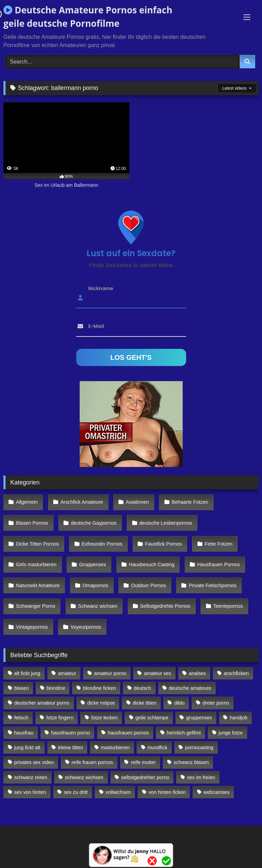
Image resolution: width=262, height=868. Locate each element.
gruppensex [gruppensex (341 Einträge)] (199, 718)
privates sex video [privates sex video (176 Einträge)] (34, 762)
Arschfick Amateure (82, 502)
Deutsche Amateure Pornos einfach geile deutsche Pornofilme (88, 17)
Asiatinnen (137, 502)
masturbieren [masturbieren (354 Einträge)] (115, 747)
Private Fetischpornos (213, 585)
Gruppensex (93, 564)
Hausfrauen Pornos (218, 564)
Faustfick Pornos (163, 544)
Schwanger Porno (36, 606)
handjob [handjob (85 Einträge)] (238, 718)
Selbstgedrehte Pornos (165, 606)
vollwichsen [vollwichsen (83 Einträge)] (118, 792)
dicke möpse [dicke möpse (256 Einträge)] (101, 703)
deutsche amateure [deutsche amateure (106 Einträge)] (190, 688)
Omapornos (95, 585)
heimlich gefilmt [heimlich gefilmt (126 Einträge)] (184, 733)
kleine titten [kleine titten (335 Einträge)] (71, 747)
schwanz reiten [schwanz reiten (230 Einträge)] (31, 777)
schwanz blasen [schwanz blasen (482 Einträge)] (191, 762)
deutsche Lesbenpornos (166, 523)
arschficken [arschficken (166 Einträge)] (236, 673)
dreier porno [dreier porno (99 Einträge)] (216, 703)
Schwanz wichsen (98, 606)
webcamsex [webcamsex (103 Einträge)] (217, 792)
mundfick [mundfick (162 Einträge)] (158, 747)
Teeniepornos (228, 606)
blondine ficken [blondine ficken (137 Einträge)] (100, 688)
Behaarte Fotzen (190, 502)
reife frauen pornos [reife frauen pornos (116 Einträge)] (92, 762)
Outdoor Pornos (149, 585)
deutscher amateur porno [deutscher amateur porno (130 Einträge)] (42, 703)
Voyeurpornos (86, 627)
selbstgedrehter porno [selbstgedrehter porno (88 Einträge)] (145, 777)
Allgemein (27, 502)
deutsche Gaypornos (94, 523)
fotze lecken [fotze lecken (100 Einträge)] (105, 718)
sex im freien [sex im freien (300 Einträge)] (201, 777)
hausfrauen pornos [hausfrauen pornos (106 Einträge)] (128, 733)
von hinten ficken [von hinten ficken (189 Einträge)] (167, 792)
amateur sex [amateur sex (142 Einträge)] (157, 673)
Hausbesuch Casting (152, 564)
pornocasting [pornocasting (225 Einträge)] (199, 747)
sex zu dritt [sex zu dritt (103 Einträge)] (76, 792)
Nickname (101, 288)
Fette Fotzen (219, 544)
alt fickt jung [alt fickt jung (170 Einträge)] (27, 673)
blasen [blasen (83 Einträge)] (21, 688)
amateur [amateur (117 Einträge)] (67, 673)
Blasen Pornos (32, 523)
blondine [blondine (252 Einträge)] (56, 688)
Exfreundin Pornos (102, 544)
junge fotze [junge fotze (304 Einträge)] (231, 733)
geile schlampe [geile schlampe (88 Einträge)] (152, 718)
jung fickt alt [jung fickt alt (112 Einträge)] (27, 747)
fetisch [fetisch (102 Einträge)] (21, 718)
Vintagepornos (32, 627)
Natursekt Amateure (38, 585)
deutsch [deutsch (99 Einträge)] (143, 688)
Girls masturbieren (36, 564)
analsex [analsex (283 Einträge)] (197, 673)
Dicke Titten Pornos (38, 544)
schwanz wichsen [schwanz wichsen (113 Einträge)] (84, 777)
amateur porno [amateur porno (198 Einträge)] (110, 673)
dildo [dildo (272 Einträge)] (179, 703)
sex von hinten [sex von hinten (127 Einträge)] (30, 792)
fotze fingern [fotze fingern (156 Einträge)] (60, 718)
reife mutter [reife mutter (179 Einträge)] (143, 762)
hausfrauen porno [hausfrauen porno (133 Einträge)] (71, 733)
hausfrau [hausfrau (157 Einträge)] (24, 733)
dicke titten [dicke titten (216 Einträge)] (145, 703)
